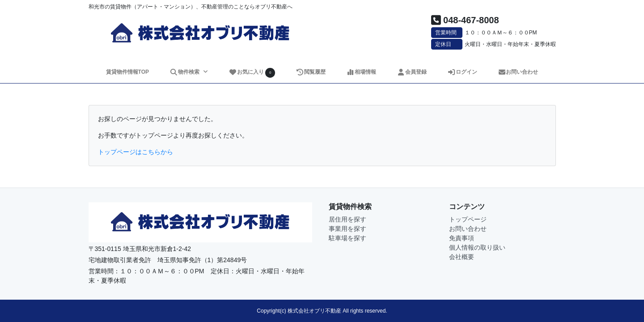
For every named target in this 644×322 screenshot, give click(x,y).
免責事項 (462, 238)
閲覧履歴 (311, 72)
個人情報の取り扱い (477, 247)
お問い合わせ (518, 72)
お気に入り (252, 73)
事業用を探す (347, 229)
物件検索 (185, 72)
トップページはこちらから (136, 152)
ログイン (462, 72)
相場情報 (361, 72)
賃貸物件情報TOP (127, 72)
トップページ (468, 219)
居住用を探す (347, 219)
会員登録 (412, 72)
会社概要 (462, 257)
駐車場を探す (347, 238)
